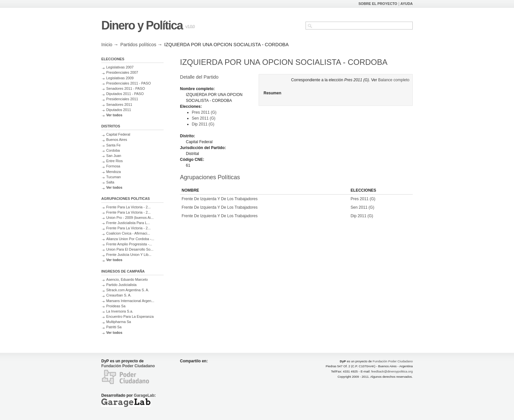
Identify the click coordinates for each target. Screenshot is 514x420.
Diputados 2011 (119, 110)
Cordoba (113, 150)
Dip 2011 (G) (203, 124)
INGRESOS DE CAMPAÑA (123, 271)
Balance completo (394, 80)
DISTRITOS (111, 126)
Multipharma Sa (119, 322)
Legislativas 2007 (120, 67)
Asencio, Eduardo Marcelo (127, 279)
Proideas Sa (116, 306)
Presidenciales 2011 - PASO (128, 83)
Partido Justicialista (121, 285)
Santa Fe (113, 145)
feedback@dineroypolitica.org (392, 371)
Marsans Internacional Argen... (130, 301)
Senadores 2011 (119, 105)
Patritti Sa (114, 327)
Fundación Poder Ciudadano (128, 366)
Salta (110, 182)
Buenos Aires (117, 140)
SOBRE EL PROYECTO (378, 4)
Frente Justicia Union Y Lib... (129, 255)
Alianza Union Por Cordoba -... (130, 239)
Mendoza (113, 172)
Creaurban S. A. (119, 295)
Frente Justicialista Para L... (128, 223)
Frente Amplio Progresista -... (129, 244)
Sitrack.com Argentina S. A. (128, 290)
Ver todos (114, 115)
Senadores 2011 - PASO (126, 88)
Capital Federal (118, 134)
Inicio (107, 45)
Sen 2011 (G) (204, 118)
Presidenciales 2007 (122, 72)
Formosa (113, 166)
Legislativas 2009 (120, 78)
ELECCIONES (113, 59)
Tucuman (114, 177)
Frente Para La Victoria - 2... (128, 207)
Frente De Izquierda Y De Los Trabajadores (220, 199)
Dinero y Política (142, 25)
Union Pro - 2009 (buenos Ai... (130, 218)
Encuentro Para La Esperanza (130, 316)
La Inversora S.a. (120, 311)
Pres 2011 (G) (204, 112)
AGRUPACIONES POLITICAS (126, 199)
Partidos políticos (138, 45)
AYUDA (407, 4)
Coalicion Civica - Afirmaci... (128, 233)
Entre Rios (114, 161)
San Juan (114, 156)
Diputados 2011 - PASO (125, 94)
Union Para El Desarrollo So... (130, 249)
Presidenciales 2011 (122, 99)
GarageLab (144, 395)
